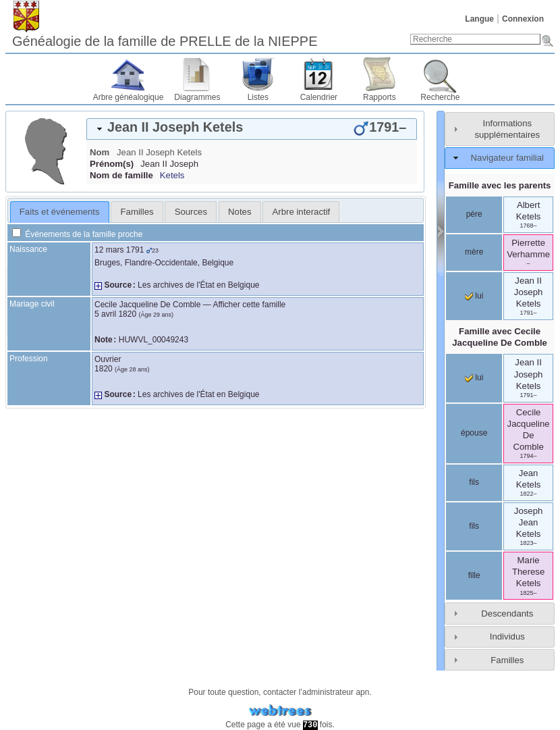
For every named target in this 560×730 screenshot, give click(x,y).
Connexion (523, 19)
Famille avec (500, 337)
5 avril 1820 (115, 314)
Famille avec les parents (500, 185)
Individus (507, 636)
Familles (507, 660)
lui (474, 296)
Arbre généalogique (129, 97)
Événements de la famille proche (77, 234)
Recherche (440, 97)
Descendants (507, 614)
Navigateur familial (507, 158)
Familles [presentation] (137, 212)
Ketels (172, 175)
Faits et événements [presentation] (60, 212)
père (474, 214)
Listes (258, 97)
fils (474, 482)
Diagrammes (197, 97)
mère (474, 252)
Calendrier (319, 97)
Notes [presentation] (240, 212)
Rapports (380, 97)
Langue (479, 19)
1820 (104, 369)
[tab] (252, 129)
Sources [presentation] (191, 212)
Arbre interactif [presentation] (302, 212)
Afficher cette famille (249, 305)
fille (474, 575)
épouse (474, 433)
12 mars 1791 (119, 250)
